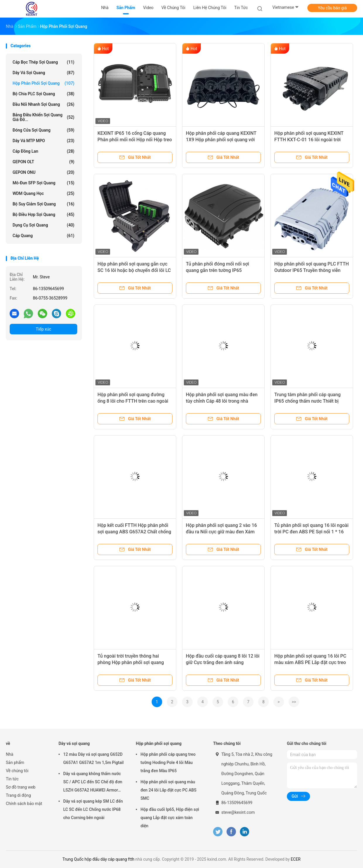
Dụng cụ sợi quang (43, 225)
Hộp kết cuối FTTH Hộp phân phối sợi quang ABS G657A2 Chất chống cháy (134, 532)
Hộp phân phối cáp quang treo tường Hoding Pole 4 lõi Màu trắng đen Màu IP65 (168, 763)
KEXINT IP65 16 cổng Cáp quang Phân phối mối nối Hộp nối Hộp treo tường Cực (135, 140)
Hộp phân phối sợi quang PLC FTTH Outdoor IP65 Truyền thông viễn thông (312, 270)
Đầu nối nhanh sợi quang (43, 104)
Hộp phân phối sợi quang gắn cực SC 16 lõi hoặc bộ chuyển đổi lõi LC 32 (134, 270)
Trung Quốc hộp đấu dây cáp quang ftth (98, 859)
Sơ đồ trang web (21, 787)
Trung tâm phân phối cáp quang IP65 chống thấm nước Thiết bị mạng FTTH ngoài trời (307, 401)
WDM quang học (43, 193)
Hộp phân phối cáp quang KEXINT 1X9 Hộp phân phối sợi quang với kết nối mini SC (221, 140)
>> (294, 702)
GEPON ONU (43, 172)
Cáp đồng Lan (43, 151)
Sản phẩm (15, 763)
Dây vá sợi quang (43, 73)
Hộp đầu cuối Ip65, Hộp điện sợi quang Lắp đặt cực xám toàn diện (170, 818)
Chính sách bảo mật (24, 804)
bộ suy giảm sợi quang (43, 204)
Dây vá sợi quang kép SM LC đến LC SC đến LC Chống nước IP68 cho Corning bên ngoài (93, 809)
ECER (296, 859)
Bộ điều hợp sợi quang (43, 215)
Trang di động (18, 795)
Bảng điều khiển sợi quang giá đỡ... (43, 117)
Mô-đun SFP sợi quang (43, 183)
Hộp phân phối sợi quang (43, 83)
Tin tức (12, 779)
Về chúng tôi (17, 771)
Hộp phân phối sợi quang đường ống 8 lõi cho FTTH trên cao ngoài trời (133, 401)
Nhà (10, 754)
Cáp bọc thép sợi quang (43, 62)
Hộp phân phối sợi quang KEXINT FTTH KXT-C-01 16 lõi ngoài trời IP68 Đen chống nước (309, 140)
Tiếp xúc (43, 329)
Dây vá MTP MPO (43, 141)
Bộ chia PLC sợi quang (43, 94)
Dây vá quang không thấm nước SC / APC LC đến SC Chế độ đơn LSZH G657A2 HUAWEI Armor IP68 (93, 783)
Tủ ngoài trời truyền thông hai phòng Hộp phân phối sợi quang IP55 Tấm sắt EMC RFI (131, 662)
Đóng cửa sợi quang (43, 130)
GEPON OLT (43, 162)
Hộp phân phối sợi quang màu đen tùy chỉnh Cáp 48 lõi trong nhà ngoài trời (222, 401)
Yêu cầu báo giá (332, 8)
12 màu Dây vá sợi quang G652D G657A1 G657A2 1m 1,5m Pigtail (93, 758)
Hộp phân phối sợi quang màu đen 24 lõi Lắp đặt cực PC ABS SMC (168, 790)
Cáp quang (43, 236)
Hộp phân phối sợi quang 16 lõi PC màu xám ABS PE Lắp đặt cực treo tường (310, 662)
